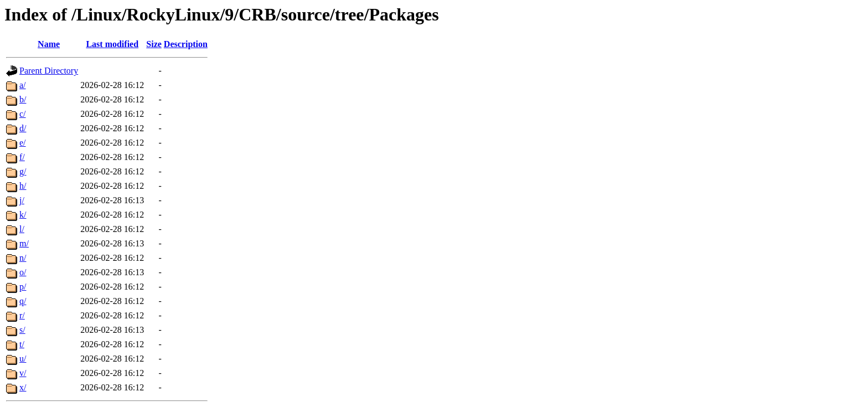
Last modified (112, 44)
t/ (22, 344)
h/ (23, 186)
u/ (23, 359)
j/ (22, 200)
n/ (23, 258)
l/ (22, 229)
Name (49, 44)
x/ (23, 387)
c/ (23, 114)
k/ (23, 215)
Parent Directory (49, 71)
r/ (22, 315)
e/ (23, 143)
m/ (24, 243)
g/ (23, 171)
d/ (23, 128)
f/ (22, 157)
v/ (23, 373)
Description (186, 44)
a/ (23, 85)
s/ (22, 330)
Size (154, 44)
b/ (23, 99)
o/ (23, 272)
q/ (23, 301)
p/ (23, 287)
